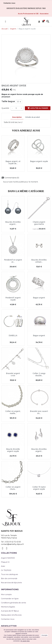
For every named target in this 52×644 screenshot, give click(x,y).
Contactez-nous (8, 619)
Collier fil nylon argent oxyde (39, 488)
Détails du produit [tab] (33, 117)
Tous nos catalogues (9, 574)
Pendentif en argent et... (13, 261)
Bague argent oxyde (39, 161)
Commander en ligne (10, 599)
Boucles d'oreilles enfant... (39, 261)
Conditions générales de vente (14, 603)
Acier (3, 566)
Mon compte (6, 595)
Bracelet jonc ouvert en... (39, 412)
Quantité (5, 108)
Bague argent (39, 298)
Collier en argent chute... (13, 488)
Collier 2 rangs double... (39, 374)
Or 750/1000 (6, 570)
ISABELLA (13, 335)
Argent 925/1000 (8, 558)
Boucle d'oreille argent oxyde (13, 450)
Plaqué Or (5, 562)
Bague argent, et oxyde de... (13, 162)
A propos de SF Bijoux (10, 611)
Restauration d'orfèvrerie (11, 615)
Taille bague (8, 101)
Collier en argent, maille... (13, 412)
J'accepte (44, 635)
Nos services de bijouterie (11, 583)
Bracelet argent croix (13, 374)
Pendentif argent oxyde (13, 299)
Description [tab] (17, 117)
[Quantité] (17, 108)
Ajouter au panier (38, 108)
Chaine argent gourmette (39, 223)
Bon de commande (9, 579)
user (39, 22)
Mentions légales (8, 607)
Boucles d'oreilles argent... (13, 223)
